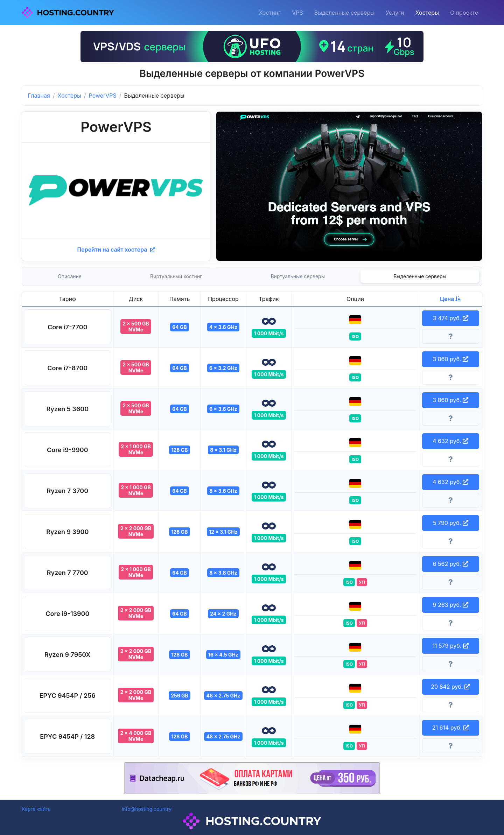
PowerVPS (103, 96)
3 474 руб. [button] (451, 318)
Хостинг (270, 13)
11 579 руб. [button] (451, 646)
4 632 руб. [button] (450, 441)
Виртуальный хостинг (176, 276)
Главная (39, 96)
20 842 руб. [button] (450, 687)
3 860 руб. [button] (450, 359)
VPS (297, 13)
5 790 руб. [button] (451, 523)
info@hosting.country (147, 809)
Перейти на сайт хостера (116, 250)
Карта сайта (36, 809)
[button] (68, 327)
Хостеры (427, 13)
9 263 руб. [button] (450, 605)
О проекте (464, 13)
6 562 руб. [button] (451, 564)
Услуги (395, 13)
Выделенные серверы (344, 13)
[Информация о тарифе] (451, 336)
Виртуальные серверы (298, 276)
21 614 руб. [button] (451, 728)
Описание (70, 276)
